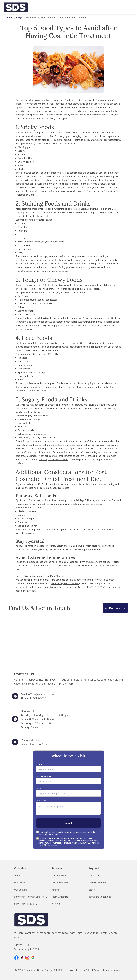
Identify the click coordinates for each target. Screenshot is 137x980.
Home (10, 18)
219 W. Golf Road (31, 740)
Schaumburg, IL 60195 (34, 744)
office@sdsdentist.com (42, 694)
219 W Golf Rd (23, 945)
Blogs (19, 18)
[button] (16, 958)
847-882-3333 (38, 698)
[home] (16, 7)
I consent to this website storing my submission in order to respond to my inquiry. (67, 833)
